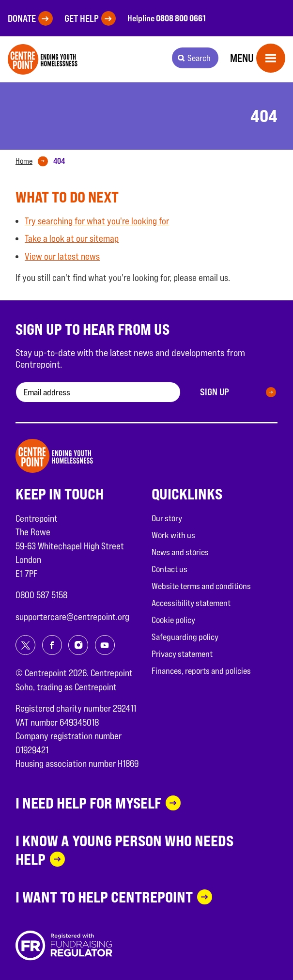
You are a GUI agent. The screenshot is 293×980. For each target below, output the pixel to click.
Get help (82, 18)
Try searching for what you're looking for (97, 221)
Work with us (173, 535)
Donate (22, 18)
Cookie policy (173, 620)
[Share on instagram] (78, 645)
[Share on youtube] (105, 645)
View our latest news (62, 256)
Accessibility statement (191, 603)
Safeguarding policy (185, 637)
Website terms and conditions (201, 586)
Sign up (215, 392)
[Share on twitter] (25, 645)
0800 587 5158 (41, 595)
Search (199, 58)
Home (24, 161)
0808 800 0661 (181, 18)
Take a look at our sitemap (72, 238)
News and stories (180, 552)
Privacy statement (182, 654)
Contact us (170, 569)
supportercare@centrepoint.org (72, 617)
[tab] (34, 161)
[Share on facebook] (52, 645)
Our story (167, 518)
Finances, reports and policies (201, 671)
